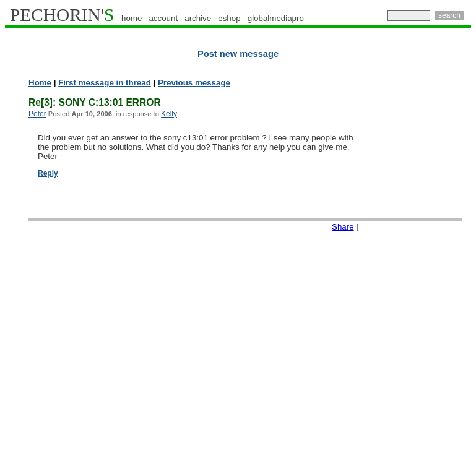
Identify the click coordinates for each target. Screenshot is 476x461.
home (132, 18)
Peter (37, 114)
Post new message (238, 54)
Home (40, 83)
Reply (48, 173)
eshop (229, 18)
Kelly (169, 114)
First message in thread (105, 83)
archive (198, 18)
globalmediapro (276, 18)
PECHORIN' (62, 15)
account (163, 18)
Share (343, 227)
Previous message (194, 83)
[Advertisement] (422, 266)
